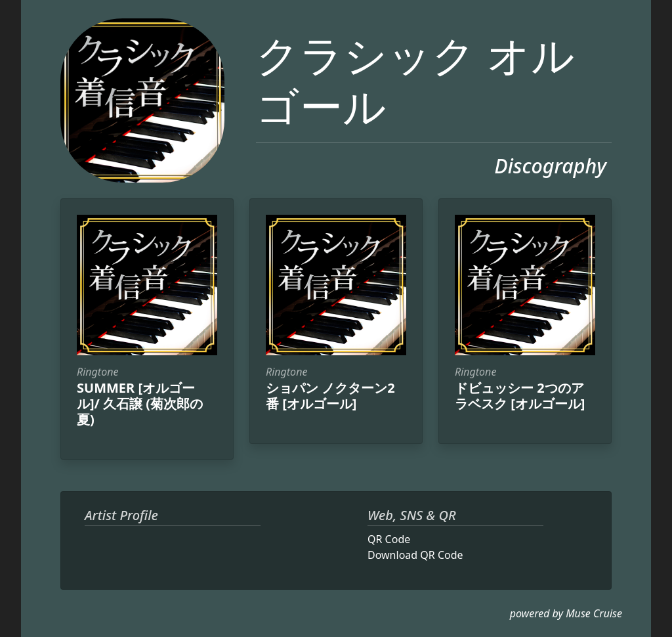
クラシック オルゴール (415, 80)
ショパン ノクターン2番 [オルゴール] (330, 396)
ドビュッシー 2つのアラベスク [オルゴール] (520, 396)
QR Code (389, 539)
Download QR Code (415, 555)
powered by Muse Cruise (566, 613)
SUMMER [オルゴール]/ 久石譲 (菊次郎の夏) (140, 404)
